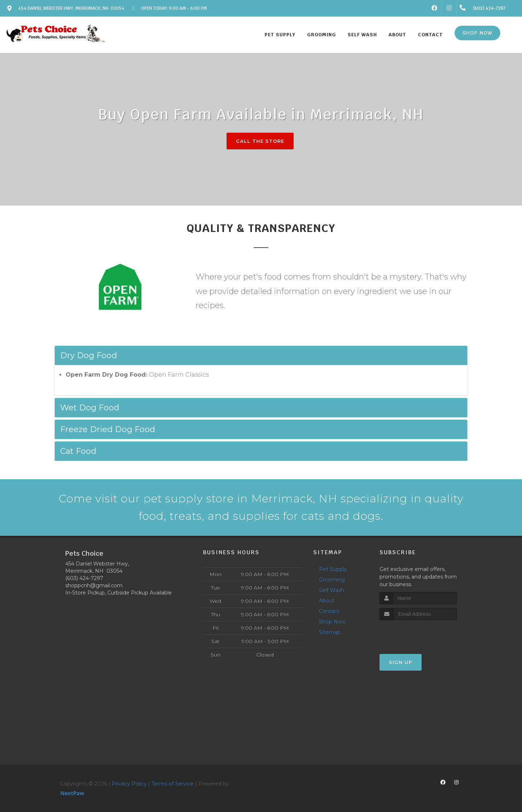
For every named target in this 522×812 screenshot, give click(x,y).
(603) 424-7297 (84, 578)
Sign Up (401, 662)
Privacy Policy (129, 784)
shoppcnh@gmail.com (94, 585)
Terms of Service (173, 784)
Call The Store (260, 141)
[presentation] (418, 634)
